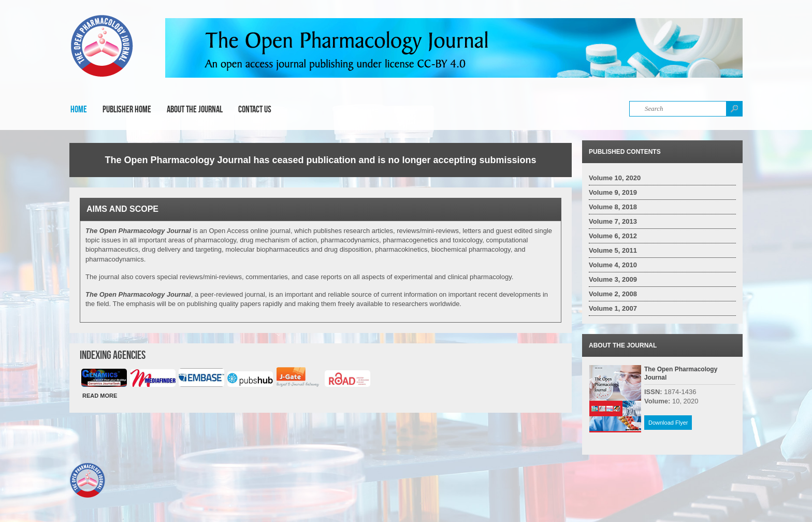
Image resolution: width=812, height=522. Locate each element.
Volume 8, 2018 (613, 207)
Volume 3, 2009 (613, 279)
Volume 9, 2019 (613, 192)
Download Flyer (668, 423)
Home (79, 109)
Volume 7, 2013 (613, 221)
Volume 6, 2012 (613, 236)
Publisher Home (127, 109)
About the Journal (195, 109)
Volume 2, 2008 (613, 294)
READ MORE (100, 396)
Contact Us (255, 109)
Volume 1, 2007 (613, 308)
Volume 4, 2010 (613, 265)
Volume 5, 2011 (613, 250)
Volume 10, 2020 (615, 178)
